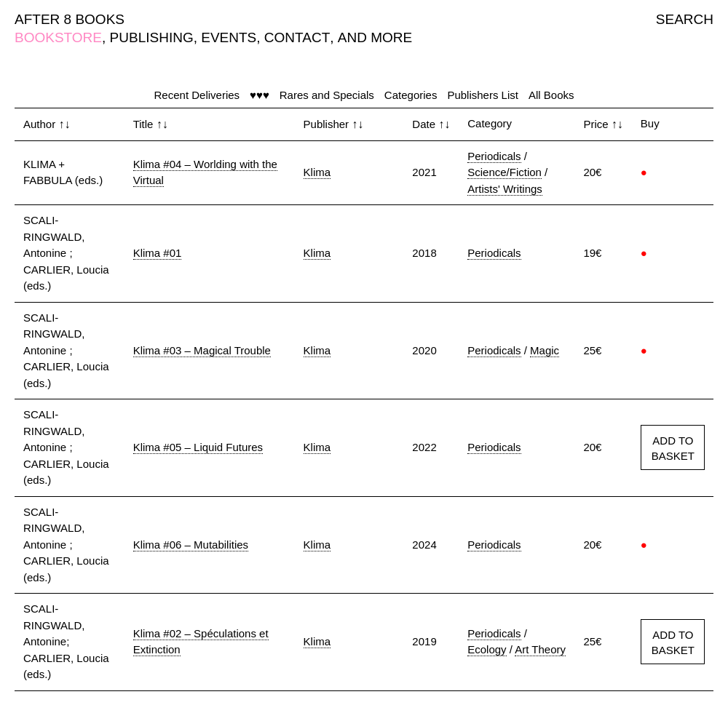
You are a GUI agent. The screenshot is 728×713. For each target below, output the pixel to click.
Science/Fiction (505, 172)
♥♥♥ (260, 95)
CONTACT (297, 37)
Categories (411, 95)
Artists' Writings (505, 189)
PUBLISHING (152, 37)
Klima (317, 172)
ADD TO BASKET (673, 448)
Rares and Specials (327, 95)
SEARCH (685, 19)
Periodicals (494, 156)
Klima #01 (158, 253)
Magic (545, 350)
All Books (551, 95)
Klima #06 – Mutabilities (191, 545)
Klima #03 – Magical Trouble (202, 350)
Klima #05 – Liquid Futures (198, 447)
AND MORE (375, 37)
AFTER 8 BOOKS (70, 19)
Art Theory (540, 649)
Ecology (487, 649)
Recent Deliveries (197, 95)
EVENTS (229, 37)
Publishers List (483, 95)
